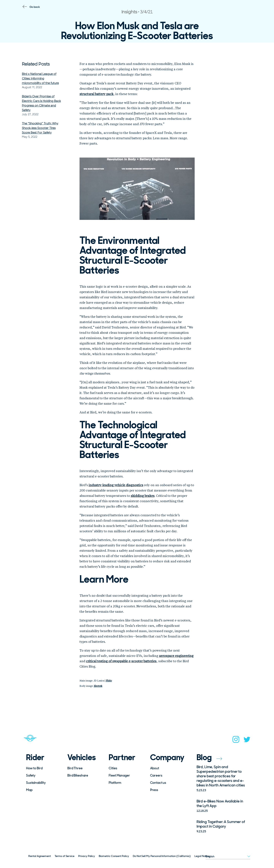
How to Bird (34, 768)
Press (154, 790)
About (155, 768)
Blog (209, 757)
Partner (122, 757)
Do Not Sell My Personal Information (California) (162, 856)
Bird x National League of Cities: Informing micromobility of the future (40, 78)
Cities (113, 768)
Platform (115, 783)
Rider (35, 757)
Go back (35, 7)
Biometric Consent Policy (114, 856)
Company (167, 757)
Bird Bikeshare (78, 775)
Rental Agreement (40, 856)
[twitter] (247, 741)
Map (29, 790)
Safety (31, 775)
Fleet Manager (119, 775)
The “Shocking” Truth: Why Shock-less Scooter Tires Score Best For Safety (40, 128)
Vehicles (82, 757)
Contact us (158, 783)
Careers (156, 775)
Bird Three (75, 768)
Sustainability (36, 783)
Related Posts (36, 64)
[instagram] (236, 741)
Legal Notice (202, 856)
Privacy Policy (87, 856)
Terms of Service (65, 856)
